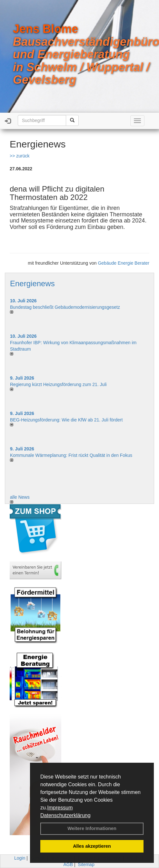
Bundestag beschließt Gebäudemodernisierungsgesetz (65, 307)
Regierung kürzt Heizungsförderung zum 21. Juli (58, 384)
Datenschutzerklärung (65, 815)
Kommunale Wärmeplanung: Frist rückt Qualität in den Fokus (71, 455)
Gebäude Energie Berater (124, 263)
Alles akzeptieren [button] (92, 846)
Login (20, 858)
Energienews (32, 283)
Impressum (60, 808)
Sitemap (86, 864)
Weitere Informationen (92, 828)
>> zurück (20, 156)
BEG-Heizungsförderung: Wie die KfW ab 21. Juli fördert (66, 420)
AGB (68, 864)
